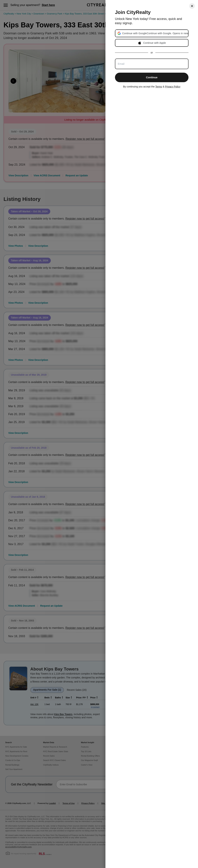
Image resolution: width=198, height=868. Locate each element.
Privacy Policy (173, 87)
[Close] (192, 6)
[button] (155, 33)
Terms (159, 87)
